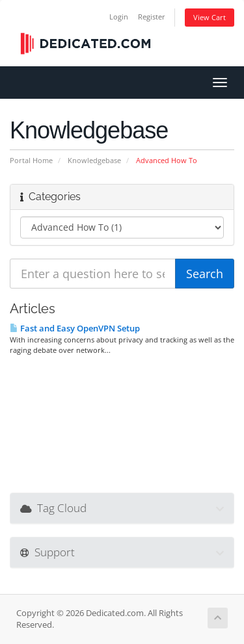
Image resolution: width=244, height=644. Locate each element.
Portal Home (31, 160)
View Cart (210, 17)
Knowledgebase (94, 160)
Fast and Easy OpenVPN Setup (75, 328)
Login (119, 17)
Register (152, 17)
